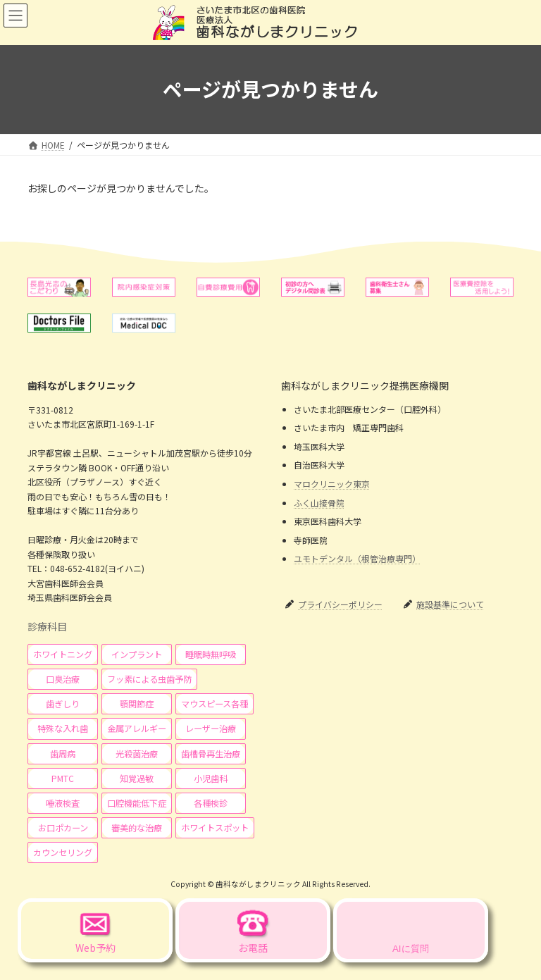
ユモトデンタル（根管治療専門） (357, 558)
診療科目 (47, 626)
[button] (63, 655)
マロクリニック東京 (332, 484)
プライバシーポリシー (340, 604)
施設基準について (450, 604)
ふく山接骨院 (319, 502)
